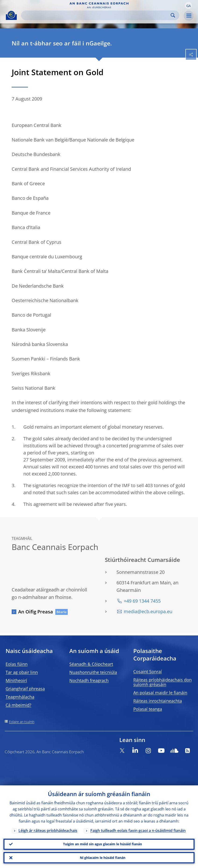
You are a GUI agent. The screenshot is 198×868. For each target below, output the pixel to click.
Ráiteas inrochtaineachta (158, 701)
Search (173, 15)
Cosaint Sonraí (148, 671)
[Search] (96, 15)
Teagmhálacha (20, 697)
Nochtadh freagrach (89, 680)
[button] (188, 5)
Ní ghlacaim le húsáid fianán (103, 858)
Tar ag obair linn (22, 672)
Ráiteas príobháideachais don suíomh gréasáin (163, 682)
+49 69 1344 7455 (142, 601)
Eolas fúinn (17, 664)
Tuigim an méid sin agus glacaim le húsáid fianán (103, 844)
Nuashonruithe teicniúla (93, 672)
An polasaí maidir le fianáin (160, 693)
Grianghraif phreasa (25, 689)
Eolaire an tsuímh (22, 722)
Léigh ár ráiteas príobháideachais (48, 830)
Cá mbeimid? (18, 705)
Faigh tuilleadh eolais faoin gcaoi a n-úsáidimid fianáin (138, 830)
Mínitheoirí (16, 680)
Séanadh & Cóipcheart (91, 664)
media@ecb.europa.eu (148, 611)
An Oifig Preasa (36, 612)
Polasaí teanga (148, 709)
